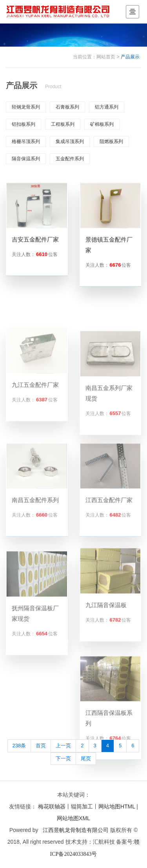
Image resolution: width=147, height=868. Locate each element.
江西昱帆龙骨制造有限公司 (76, 830)
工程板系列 (63, 124)
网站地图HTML (117, 806)
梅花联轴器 (52, 806)
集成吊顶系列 (70, 141)
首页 (41, 746)
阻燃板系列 (111, 141)
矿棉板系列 (102, 124)
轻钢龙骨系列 (26, 107)
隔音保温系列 (26, 159)
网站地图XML (73, 818)
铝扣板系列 (24, 124)
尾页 (86, 758)
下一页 (63, 758)
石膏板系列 (67, 107)
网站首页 (106, 57)
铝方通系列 (107, 107)
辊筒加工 (82, 806)
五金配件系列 (70, 159)
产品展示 (130, 57)
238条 (19, 746)
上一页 (63, 746)
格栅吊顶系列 (26, 141)
